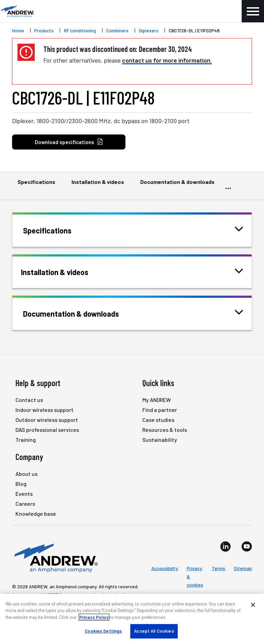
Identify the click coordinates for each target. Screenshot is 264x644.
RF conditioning (80, 30)
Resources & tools (165, 430)
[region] (132, 619)
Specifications (36, 185)
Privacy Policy (94, 617)
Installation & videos (98, 185)
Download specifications (69, 142)
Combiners (117, 30)
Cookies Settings (103, 631)
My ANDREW (157, 400)
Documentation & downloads (177, 185)
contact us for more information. (167, 60)
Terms (218, 568)
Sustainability (160, 440)
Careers (25, 504)
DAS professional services (47, 430)
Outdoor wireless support (47, 420)
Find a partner (160, 410)
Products (44, 30)
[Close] (253, 605)
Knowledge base (36, 514)
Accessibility (165, 568)
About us (26, 474)
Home (18, 30)
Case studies (158, 420)
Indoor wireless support (45, 410)
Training (26, 440)
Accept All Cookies (154, 631)
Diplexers (149, 30)
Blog (21, 484)
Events (24, 494)
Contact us (29, 400)
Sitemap (243, 568)
